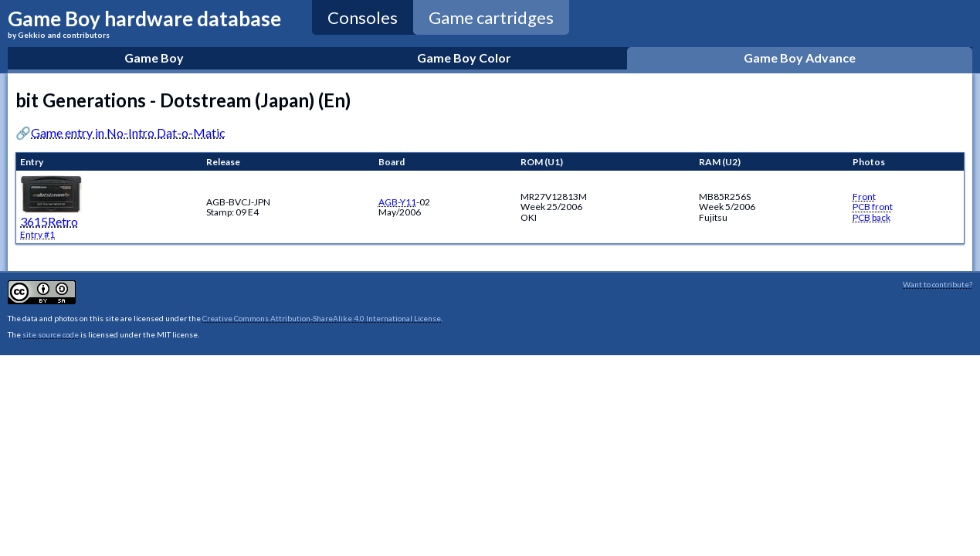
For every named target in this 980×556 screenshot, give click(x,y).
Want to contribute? (938, 284)
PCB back (871, 217)
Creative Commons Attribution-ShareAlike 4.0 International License (322, 318)
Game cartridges (491, 17)
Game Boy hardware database (144, 23)
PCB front (873, 207)
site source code (51, 334)
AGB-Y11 (397, 202)
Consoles (363, 17)
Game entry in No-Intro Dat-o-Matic (128, 132)
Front (864, 197)
